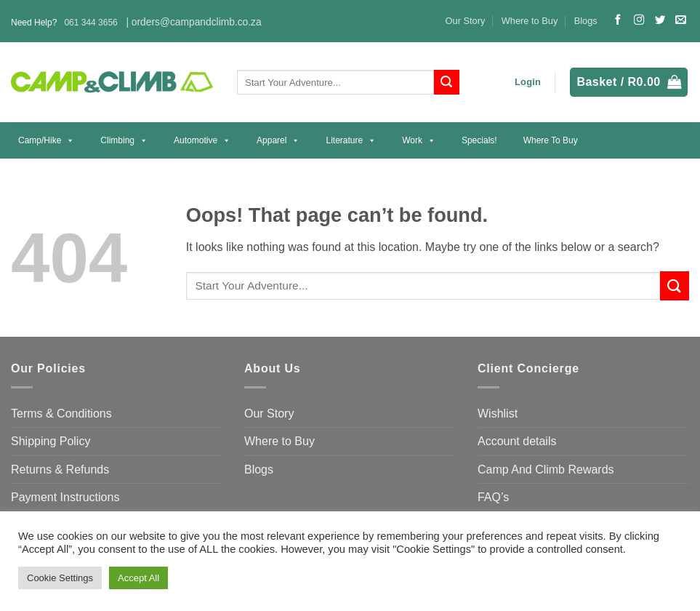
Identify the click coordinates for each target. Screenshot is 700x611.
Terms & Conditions (61, 414)
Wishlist (498, 414)
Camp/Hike (46, 140)
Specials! (479, 140)
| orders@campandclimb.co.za (193, 22)
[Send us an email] (680, 20)
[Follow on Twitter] (660, 20)
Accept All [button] (138, 578)
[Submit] (446, 82)
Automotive (202, 140)
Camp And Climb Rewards (546, 470)
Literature (351, 140)
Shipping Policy (51, 441)
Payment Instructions (65, 497)
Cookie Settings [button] (60, 578)
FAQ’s (493, 497)
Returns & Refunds (60, 470)
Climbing (124, 140)
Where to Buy (530, 21)
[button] (528, 82)
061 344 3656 (90, 23)
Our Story (466, 21)
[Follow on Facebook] (618, 20)
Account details (517, 441)
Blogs (586, 21)
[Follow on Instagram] (639, 20)
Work (419, 140)
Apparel (278, 140)
